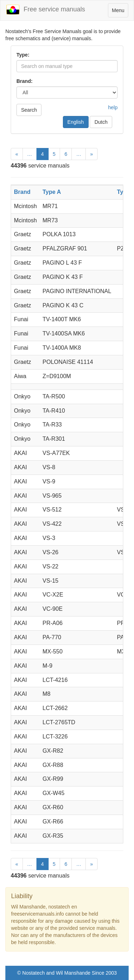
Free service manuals (45, 10)
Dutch (101, 122)
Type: (23, 55)
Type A (52, 192)
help (113, 107)
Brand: (24, 81)
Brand (22, 192)
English (76, 122)
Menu (120, 12)
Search (29, 110)
